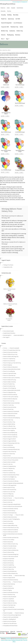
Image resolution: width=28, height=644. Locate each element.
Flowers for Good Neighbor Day (10, 477)
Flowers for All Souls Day (8, 563)
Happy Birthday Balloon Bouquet (20, 151)
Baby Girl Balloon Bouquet (6, 132)
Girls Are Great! (6, 85)
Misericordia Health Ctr (19, 335)
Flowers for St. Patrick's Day (9, 454)
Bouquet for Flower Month (9, 559)
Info (8, 87)
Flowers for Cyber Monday (9, 601)
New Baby (16, 15)
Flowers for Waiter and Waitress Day (11, 550)
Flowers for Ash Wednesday (9, 447)
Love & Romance (18, 23)
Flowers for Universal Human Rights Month (12, 615)
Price (3, 39)
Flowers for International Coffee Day (11, 481)
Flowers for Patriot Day (8, 471)
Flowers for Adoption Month (9, 578)
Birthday (9, 15)
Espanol (19, 2)
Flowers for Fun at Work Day (9, 361)
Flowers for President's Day (9, 384)
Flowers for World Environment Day (11, 580)
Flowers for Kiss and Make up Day (10, 433)
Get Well (18, 19)
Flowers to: (3, 8)
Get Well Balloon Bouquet (20, 132)
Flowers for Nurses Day (8, 542)
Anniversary (11, 19)
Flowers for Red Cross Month (9, 462)
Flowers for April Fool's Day (9, 488)
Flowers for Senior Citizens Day (10, 428)
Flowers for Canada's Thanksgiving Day (11, 519)
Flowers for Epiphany (8, 365)
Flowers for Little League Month (10, 485)
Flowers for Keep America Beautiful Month (12, 504)
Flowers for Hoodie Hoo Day (9, 386)
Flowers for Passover (8, 498)
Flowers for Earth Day (19, 498)
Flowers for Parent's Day (8, 409)
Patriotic (3, 35)
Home (1, 50)
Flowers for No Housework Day (10, 490)
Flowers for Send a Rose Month (10, 597)
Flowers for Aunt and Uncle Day (10, 407)
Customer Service (4, 632)
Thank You (4, 19)
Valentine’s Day (14, 27)
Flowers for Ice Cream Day (9, 401)
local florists (8, 639)
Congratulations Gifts (8, 267)
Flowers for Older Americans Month (11, 557)
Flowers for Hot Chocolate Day (10, 621)
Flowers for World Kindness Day (10, 571)
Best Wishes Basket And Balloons (6, 113)
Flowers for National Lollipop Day (10, 399)
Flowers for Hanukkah (8, 613)
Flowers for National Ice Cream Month (11, 411)
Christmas (18, 35)
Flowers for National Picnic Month (10, 414)
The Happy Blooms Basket (20, 170)
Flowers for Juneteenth (15, 348)
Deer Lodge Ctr (6, 337)
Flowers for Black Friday (20, 576)
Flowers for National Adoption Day (10, 573)
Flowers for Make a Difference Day (10, 526)
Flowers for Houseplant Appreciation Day (12, 350)
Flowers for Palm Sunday (8, 496)
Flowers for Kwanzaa (19, 613)
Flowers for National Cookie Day (10, 603)
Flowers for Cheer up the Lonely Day (11, 397)
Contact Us (19, 632)
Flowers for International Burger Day (11, 554)
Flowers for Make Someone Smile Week (11, 403)
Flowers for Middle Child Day (9, 424)
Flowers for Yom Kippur (8, 515)
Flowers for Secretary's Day (9, 500)
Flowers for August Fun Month (9, 439)
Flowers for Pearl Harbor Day (9, 605)
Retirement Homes (16, 639)
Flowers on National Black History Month (12, 390)
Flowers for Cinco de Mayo (9, 540)
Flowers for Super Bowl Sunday (10, 373)
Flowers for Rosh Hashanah (9, 479)
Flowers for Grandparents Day (10, 466)
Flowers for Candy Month (9, 599)
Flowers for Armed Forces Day (9, 548)
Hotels (8, 8)
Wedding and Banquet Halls (17, 640)
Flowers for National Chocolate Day (11, 530)
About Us (13, 632)
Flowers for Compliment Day (9, 359)
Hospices (3, 640)
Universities (3, 11)
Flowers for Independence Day (9, 392)
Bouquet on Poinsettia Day (9, 607)
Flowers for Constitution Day (9, 473)
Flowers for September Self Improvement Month (13, 483)
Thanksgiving (10, 35)
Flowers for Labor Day (8, 464)
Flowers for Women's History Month (11, 460)
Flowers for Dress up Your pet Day (10, 352)
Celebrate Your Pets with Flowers (10, 624)
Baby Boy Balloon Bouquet (20, 103)
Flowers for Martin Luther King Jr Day (11, 357)
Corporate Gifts (5, 27)
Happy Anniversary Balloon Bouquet (6, 151)
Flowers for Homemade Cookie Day (11, 509)
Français (14, 2)
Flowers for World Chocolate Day (10, 395)
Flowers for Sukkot (20, 515)
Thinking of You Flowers (8, 265)
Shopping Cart (24, 2)
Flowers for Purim (7, 456)
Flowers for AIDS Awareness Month (10, 532)
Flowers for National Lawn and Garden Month (13, 507)
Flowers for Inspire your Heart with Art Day (12, 363)
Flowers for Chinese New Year (9, 376)
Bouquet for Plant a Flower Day (10, 452)
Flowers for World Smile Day (9, 511)
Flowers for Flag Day (8, 590)
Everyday (3, 15)
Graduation (12, 31)
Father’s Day (20, 31)
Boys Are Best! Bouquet (20, 85)
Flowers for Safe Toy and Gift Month (11, 617)
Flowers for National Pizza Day (10, 380)
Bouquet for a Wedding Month (9, 619)
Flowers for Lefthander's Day (9, 426)
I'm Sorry (5, 348)
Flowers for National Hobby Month (10, 367)
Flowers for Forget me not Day (10, 567)
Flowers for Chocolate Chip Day (10, 546)
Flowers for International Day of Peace (11, 475)
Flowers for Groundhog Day (9, 371)
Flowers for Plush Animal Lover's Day (11, 528)
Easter (21, 27)
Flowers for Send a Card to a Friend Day (11, 378)
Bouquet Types (5, 50)
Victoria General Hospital (8, 331)
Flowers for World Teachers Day (10, 513)
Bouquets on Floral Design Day (10, 388)
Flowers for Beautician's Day (9, 595)
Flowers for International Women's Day (11, 449)
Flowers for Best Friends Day (9, 584)
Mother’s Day (5, 31)
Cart (3, 87)
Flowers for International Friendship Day (12, 418)
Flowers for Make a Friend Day (9, 382)
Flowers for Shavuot (18, 582)
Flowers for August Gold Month (10, 441)
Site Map (2, 633)
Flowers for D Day (7, 582)
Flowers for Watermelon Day (9, 416)
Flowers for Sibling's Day (8, 494)
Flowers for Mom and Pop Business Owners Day (13, 458)
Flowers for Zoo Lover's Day (9, 492)
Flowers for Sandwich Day (9, 565)
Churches (9, 11)
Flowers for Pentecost (8, 586)
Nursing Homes (24, 639)
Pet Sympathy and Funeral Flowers (10, 626)
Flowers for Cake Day (8, 576)
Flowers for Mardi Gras (8, 445)
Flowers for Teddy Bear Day (9, 469)
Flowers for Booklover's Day (9, 422)
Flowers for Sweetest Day (8, 523)
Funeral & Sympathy (7, 23)
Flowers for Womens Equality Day (10, 435)
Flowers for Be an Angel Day (9, 430)
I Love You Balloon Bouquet (6, 170)
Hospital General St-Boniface (9, 333)
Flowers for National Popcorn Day (10, 354)
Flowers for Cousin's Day (8, 405)
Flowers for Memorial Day (9, 552)
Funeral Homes (20, 8)
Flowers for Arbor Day (8, 502)
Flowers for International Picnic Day (11, 592)
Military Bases (8, 640)
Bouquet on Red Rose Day (9, 588)
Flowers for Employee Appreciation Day (11, 443)
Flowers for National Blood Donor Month (12, 369)
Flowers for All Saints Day (9, 561)
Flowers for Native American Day (10, 517)
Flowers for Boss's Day (8, 521)
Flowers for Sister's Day (8, 420)
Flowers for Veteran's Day (9, 569)
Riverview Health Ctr (7, 335)
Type (8, 39)
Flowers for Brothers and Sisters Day (11, 538)
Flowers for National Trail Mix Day (10, 437)
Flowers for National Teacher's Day (11, 544)
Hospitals (13, 8)
